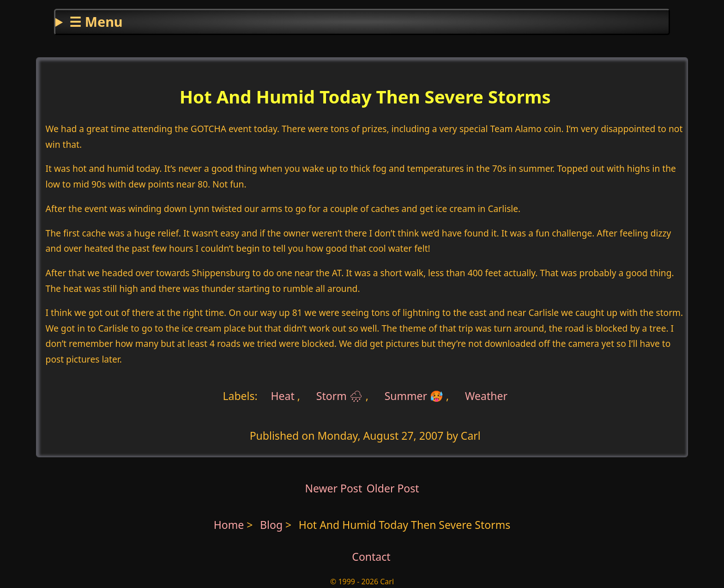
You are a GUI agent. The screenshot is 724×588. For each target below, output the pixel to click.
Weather (486, 396)
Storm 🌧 (340, 396)
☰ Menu (96, 21)
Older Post (393, 488)
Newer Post (333, 488)
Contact (371, 557)
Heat (283, 396)
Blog (273, 525)
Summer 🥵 (414, 396)
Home (229, 525)
